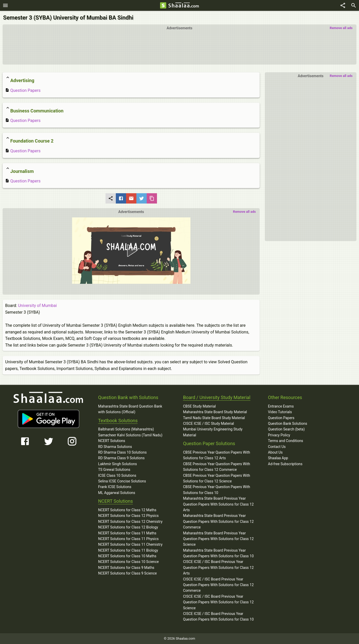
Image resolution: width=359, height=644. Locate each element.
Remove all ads (341, 28)
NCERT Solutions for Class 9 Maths (126, 568)
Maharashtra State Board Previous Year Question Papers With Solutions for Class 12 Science (218, 539)
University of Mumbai (37, 306)
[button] (131, 251)
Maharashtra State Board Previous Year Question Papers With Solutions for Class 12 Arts (218, 504)
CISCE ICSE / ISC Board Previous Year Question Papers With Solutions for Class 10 (218, 616)
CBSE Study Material (199, 406)
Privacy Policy (279, 435)
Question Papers (23, 90)
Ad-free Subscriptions (285, 464)
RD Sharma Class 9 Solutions (121, 458)
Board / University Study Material (217, 397)
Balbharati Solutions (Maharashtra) (126, 429)
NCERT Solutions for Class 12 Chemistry (130, 522)
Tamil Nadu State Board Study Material (214, 418)
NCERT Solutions (112, 441)
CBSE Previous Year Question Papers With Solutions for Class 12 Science (217, 478)
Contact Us (277, 447)
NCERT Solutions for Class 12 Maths (127, 510)
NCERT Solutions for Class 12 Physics (128, 516)
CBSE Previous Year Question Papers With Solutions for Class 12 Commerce (217, 467)
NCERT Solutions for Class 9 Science (127, 573)
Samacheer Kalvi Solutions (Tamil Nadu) (130, 435)
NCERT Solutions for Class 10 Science (128, 562)
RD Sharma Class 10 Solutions (122, 452)
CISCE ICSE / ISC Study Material (208, 424)
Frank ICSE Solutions (115, 487)
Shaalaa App (278, 458)
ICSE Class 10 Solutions (117, 475)
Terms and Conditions (286, 441)
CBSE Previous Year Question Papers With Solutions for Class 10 (217, 490)
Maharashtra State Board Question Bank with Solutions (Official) (130, 409)
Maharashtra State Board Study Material (215, 412)
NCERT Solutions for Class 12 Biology (128, 527)
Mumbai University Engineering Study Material (213, 432)
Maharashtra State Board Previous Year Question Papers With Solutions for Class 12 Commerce (218, 521)
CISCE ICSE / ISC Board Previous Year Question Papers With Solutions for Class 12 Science (218, 602)
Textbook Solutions (118, 421)
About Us (275, 452)
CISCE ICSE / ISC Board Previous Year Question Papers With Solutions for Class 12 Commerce (218, 585)
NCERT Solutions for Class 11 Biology (128, 550)
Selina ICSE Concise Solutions (122, 481)
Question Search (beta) (286, 429)
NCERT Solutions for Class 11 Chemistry (130, 544)
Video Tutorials (280, 412)
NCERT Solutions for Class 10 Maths (127, 556)
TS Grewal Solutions (114, 470)
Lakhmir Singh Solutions (117, 464)
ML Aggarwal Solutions (117, 493)
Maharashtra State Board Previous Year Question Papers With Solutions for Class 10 (218, 553)
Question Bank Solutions (287, 424)
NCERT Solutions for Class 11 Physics (128, 539)
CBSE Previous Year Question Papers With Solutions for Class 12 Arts (217, 455)
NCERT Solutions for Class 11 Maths (127, 533)
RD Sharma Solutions (115, 447)
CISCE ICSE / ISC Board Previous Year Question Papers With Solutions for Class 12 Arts (218, 567)
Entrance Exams (281, 406)
